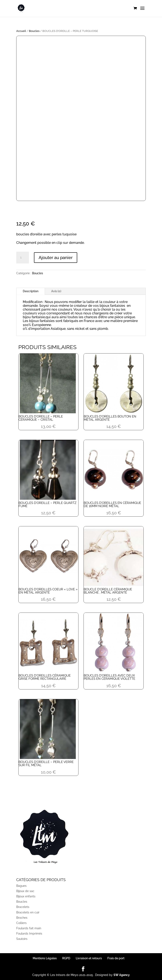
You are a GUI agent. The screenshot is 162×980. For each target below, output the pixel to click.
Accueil (21, 31)
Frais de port (116, 958)
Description (31, 291)
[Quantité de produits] (23, 258)
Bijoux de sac (25, 891)
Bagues (21, 886)
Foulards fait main (29, 928)
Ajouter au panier (56, 258)
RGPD (66, 958)
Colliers (21, 923)
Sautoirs (22, 939)
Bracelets (23, 907)
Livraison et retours (89, 958)
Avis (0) (56, 291)
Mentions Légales (45, 958)
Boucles (34, 31)
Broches (22, 918)
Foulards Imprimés (29, 934)
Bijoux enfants (26, 896)
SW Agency (122, 975)
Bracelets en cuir (28, 912)
